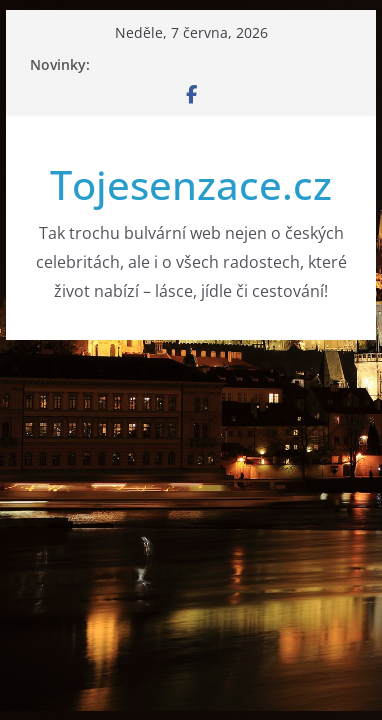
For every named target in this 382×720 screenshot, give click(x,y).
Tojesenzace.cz (191, 184)
